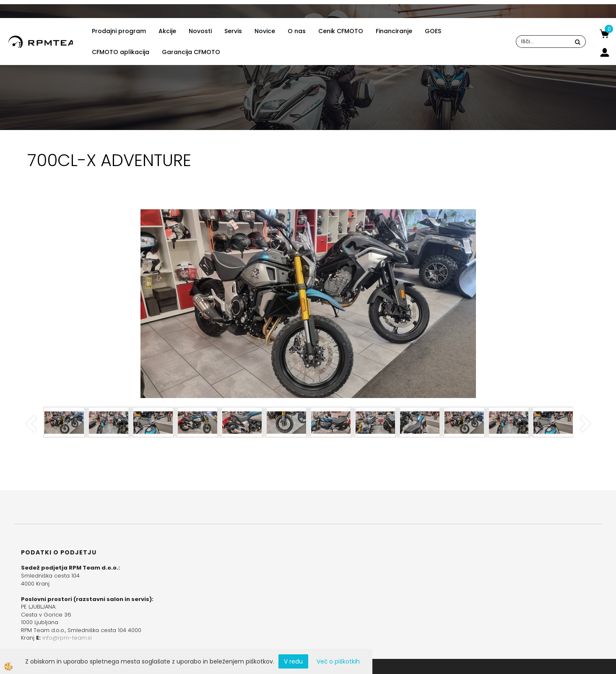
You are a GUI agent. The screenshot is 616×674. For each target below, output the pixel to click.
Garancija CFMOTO (191, 52)
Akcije (167, 31)
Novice (265, 31)
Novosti (200, 31)
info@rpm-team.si (67, 638)
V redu (293, 661)
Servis (233, 31)
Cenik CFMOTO (341, 31)
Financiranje (394, 31)
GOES (433, 31)
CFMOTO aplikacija (121, 52)
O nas (297, 31)
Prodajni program (119, 31)
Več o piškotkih (338, 661)
